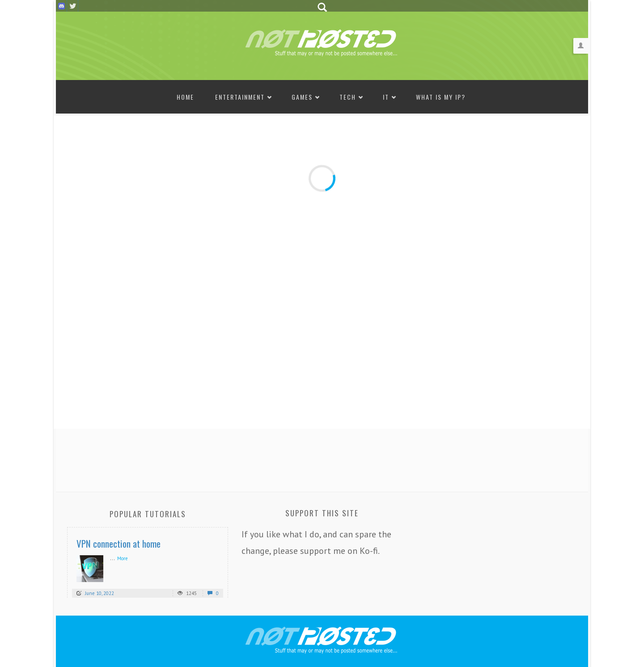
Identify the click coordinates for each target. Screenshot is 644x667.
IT (386, 97)
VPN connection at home (119, 543)
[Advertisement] (322, 458)
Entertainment (240, 97)
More (123, 558)
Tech (348, 97)
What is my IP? (441, 97)
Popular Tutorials (148, 514)
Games (302, 97)
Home (185, 97)
